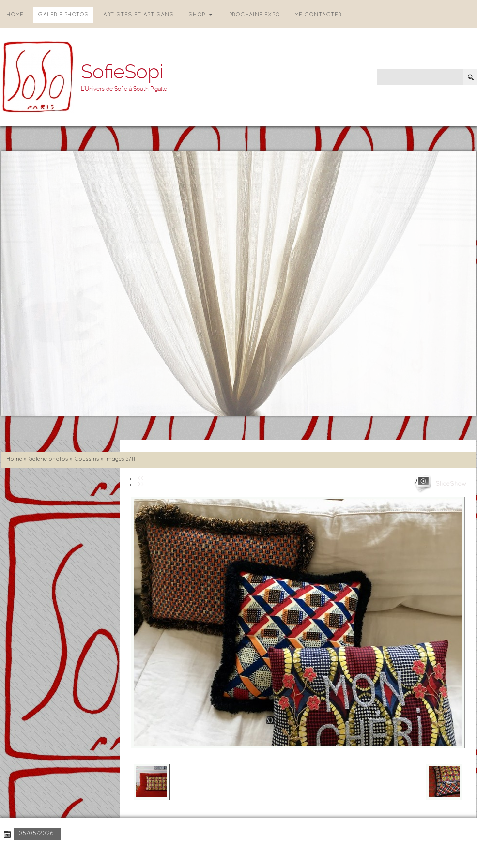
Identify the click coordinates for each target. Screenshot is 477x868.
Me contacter (318, 15)
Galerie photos (63, 15)
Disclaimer (134, 853)
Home (15, 15)
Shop (200, 15)
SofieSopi (122, 72)
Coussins (87, 459)
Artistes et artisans (138, 15)
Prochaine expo (254, 15)
